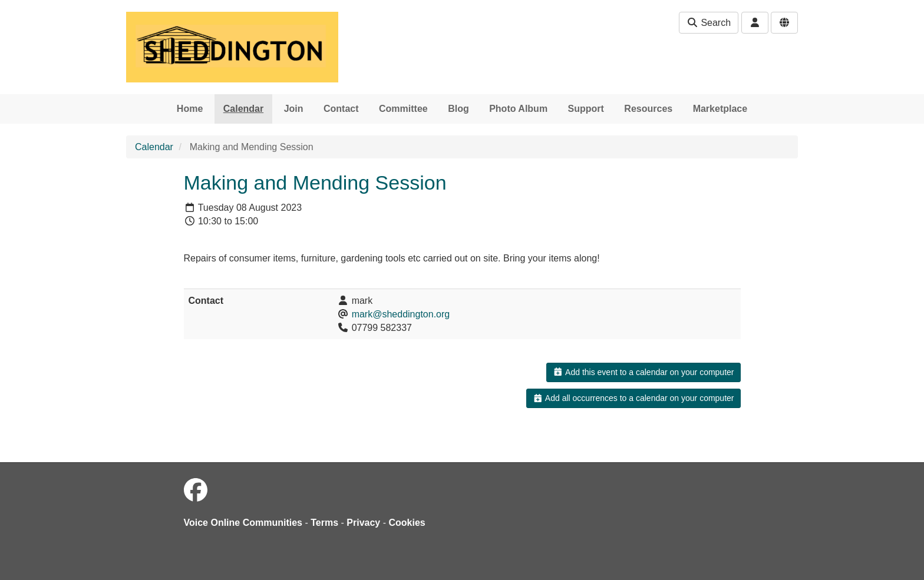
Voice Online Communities (243, 523)
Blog (458, 109)
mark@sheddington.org (401, 314)
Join (294, 109)
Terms (324, 523)
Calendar (243, 109)
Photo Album (518, 109)
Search (709, 23)
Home (190, 109)
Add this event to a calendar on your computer (643, 372)
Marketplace (720, 109)
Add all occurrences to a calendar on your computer (633, 398)
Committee (403, 109)
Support (586, 109)
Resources (648, 109)
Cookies (407, 523)
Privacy (363, 523)
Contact (341, 109)
